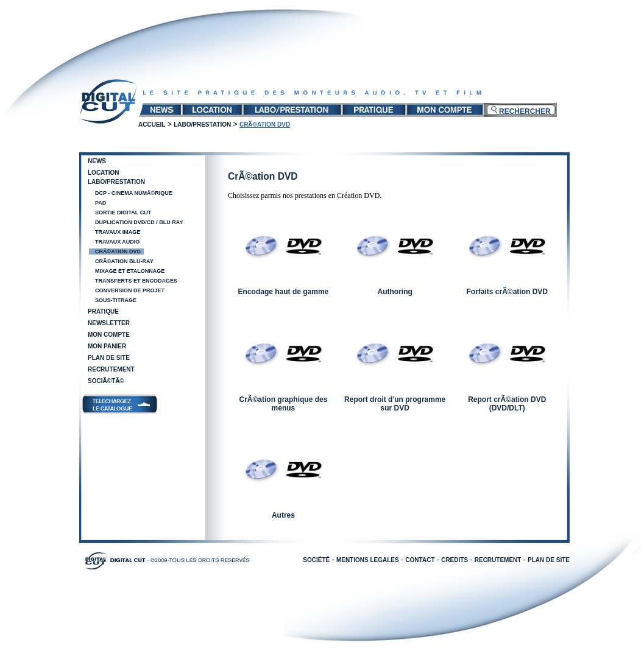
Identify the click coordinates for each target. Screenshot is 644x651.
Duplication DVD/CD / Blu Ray (139, 222)
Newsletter (109, 323)
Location (103, 173)
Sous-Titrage (116, 300)
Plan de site (109, 358)
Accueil (152, 125)
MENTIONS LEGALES (368, 560)
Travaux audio (117, 242)
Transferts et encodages (136, 281)
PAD (101, 203)
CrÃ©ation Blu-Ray (124, 261)
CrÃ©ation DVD (118, 252)
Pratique (103, 311)
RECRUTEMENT (498, 560)
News (97, 161)
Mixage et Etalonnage (130, 271)
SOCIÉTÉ (316, 560)
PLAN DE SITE (549, 560)
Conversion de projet (130, 290)
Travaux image (118, 232)
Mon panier (107, 346)
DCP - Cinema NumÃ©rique (134, 193)
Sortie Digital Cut (123, 213)
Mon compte (109, 335)
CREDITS (455, 560)
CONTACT (420, 560)
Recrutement (111, 369)
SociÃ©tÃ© (106, 381)
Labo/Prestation (202, 125)
